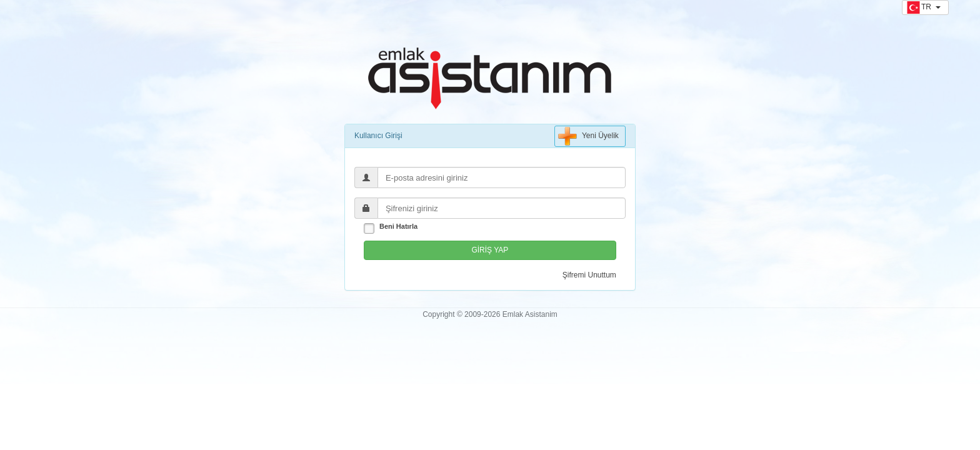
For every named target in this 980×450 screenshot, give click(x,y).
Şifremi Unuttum (589, 275)
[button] (925, 7)
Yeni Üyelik (588, 136)
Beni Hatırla (398, 226)
